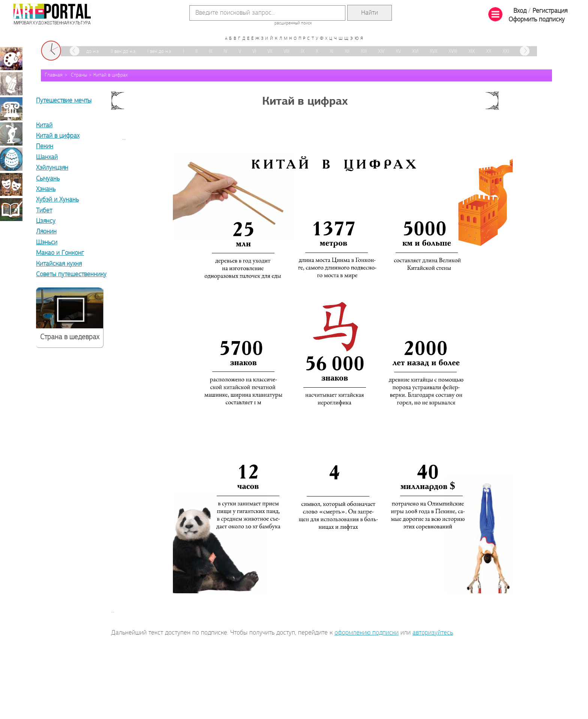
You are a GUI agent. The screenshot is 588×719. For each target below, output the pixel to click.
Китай (44, 126)
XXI (506, 52)
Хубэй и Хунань (57, 200)
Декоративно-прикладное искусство (11, 159)
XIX (472, 52)
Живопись (11, 59)
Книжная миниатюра (11, 209)
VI (254, 52)
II (196, 52)
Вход (520, 11)
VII (270, 52)
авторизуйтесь (433, 633)
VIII (286, 52)
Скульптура (11, 134)
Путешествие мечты (64, 101)
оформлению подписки (367, 633)
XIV (381, 52)
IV (225, 52)
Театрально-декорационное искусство (11, 184)
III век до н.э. (86, 52)
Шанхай (47, 157)
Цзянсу (46, 221)
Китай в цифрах (110, 75)
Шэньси (47, 243)
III (211, 52)
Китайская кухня (59, 264)
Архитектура (11, 109)
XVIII (453, 52)
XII (347, 52)
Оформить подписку (537, 20)
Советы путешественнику (71, 275)
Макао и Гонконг (60, 253)
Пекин (45, 147)
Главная (54, 75)
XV (398, 52)
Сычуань (48, 179)
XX (489, 52)
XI (331, 52)
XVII (433, 52)
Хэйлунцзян (52, 168)
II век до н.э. (123, 52)
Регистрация (550, 11)
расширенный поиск (293, 23)
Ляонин (46, 232)
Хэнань (46, 189)
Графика (11, 84)
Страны (79, 75)
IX (303, 52)
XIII (364, 52)
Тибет (44, 211)
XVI (415, 52)
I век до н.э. (160, 52)
